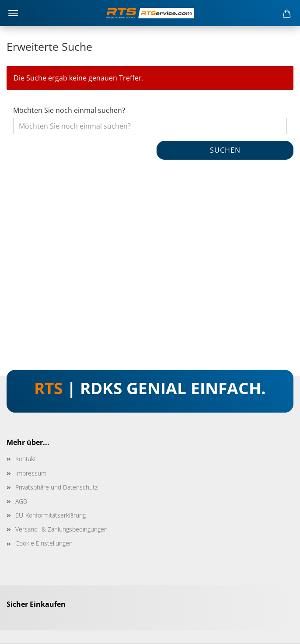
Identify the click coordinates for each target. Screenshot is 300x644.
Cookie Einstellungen (44, 543)
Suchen (225, 150)
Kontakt (26, 459)
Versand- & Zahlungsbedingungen (61, 529)
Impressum (31, 473)
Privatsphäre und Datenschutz (56, 487)
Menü (13, 13)
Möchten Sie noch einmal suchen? (69, 110)
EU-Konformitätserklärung (51, 515)
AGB (21, 501)
